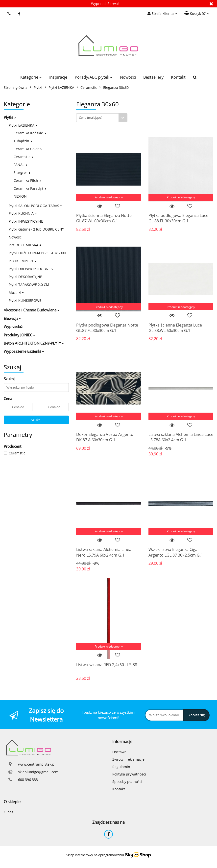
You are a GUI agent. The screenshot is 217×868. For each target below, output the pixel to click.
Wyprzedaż (13, 327)
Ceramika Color (28, 149)
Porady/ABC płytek (94, 77)
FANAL (20, 165)
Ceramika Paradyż (30, 188)
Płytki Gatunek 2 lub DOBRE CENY (36, 229)
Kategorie (31, 77)
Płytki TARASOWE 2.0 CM (29, 285)
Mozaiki (16, 293)
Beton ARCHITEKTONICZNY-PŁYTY (34, 343)
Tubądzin (23, 141)
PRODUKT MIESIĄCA (25, 245)
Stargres (22, 173)
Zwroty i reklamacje (128, 759)
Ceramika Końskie (30, 133)
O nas (9, 812)
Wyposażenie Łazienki (24, 351)
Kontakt (178, 77)
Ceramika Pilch (27, 180)
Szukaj (36, 420)
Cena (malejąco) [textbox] (91, 117)
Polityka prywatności (129, 774)
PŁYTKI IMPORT (23, 261)
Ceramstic (23, 157)
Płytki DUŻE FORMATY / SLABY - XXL (38, 253)
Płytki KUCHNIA (23, 213)
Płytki (10, 117)
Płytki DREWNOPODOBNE (31, 269)
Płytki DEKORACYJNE (25, 277)
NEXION (20, 196)
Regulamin (121, 767)
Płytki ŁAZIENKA (23, 125)
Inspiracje (58, 77)
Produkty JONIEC (19, 335)
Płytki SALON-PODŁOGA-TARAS (35, 206)
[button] (197, 14)
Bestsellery (153, 77)
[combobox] (102, 118)
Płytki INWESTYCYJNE (26, 221)
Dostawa (119, 752)
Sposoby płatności (127, 782)
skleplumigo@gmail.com (38, 772)
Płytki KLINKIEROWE (25, 300)
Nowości (128, 77)
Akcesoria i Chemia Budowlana (32, 310)
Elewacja (12, 318)
